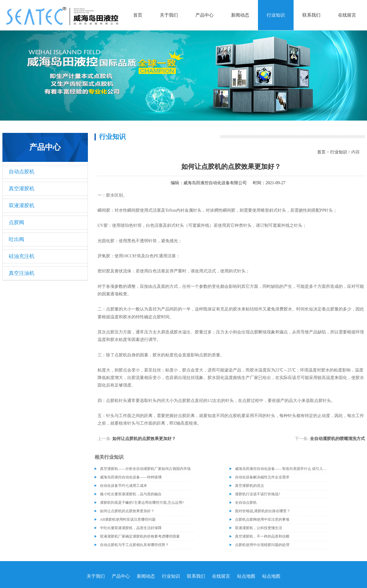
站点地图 (246, 576)
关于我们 (169, 15)
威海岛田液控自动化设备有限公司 (215, 183)
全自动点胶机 (246, 503)
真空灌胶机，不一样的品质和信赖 (262, 536)
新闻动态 (240, 15)
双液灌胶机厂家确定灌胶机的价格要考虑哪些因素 (140, 536)
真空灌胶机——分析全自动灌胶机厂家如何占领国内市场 (145, 469)
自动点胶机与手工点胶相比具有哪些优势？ (134, 545)
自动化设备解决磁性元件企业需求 (262, 477)
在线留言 (347, 15)
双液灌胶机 (22, 206)
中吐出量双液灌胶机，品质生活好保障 (131, 528)
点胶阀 (16, 222)
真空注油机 (22, 273)
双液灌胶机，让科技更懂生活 (259, 528)
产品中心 (204, 15)
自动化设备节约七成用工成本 (124, 486)
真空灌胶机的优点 (249, 486)
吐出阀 (16, 239)
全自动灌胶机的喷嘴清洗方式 (337, 439)
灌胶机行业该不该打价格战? (258, 494)
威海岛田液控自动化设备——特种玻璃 (131, 477)
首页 (138, 15)
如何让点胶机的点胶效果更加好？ (144, 439)
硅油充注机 (22, 256)
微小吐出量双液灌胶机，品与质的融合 (131, 494)
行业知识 (276, 15)
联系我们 (311, 15)
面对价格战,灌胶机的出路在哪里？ (263, 511)
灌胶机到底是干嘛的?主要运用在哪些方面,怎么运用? (142, 503)
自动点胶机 (22, 172)
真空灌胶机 (22, 189)
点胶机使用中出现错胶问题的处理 (262, 545)
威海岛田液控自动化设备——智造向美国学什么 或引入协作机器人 (282, 469)
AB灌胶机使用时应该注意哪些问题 (128, 519)
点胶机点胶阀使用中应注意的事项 (262, 519)
